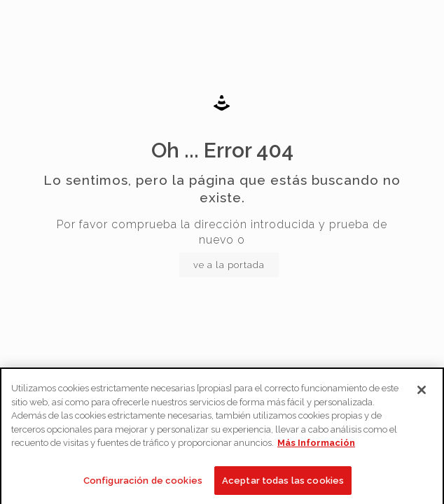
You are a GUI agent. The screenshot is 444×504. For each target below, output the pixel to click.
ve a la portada (229, 265)
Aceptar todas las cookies (283, 483)
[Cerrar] (422, 393)
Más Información (316, 446)
